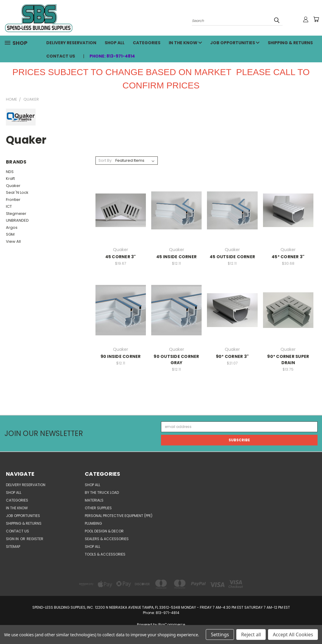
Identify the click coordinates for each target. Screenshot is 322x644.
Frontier (13, 200)
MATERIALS (94, 500)
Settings (220, 635)
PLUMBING (93, 523)
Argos (12, 227)
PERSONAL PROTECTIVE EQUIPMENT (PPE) (119, 516)
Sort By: (105, 160)
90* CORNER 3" (232, 356)
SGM (10, 234)
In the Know (185, 43)
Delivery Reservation (71, 43)
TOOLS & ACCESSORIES (105, 554)
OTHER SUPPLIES (98, 508)
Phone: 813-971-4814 (112, 56)
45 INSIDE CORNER (176, 257)
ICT (9, 206)
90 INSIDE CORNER (121, 356)
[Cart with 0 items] (316, 19)
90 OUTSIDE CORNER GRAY (176, 360)
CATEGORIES (147, 43)
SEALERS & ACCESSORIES (107, 539)
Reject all (251, 635)
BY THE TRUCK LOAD (102, 492)
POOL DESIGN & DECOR (104, 531)
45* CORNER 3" (288, 257)
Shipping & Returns (290, 43)
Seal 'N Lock (17, 192)
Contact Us (61, 56)
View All (13, 241)
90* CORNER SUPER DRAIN (288, 360)
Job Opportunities (235, 43)
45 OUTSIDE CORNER (232, 257)
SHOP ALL (115, 43)
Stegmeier (16, 214)
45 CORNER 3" (121, 257)
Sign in (13, 539)
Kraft (10, 179)
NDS (10, 172)
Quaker (13, 186)
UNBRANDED (17, 220)
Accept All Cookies (293, 635)
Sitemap (13, 547)
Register (35, 539)
